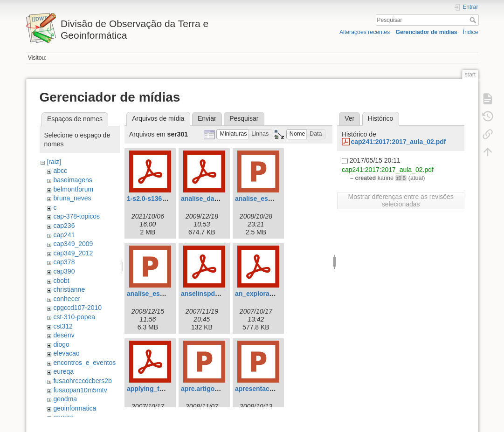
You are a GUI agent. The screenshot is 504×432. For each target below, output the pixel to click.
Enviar (207, 118)
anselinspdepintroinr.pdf (219, 294)
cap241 (64, 235)
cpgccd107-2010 (77, 308)
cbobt (61, 281)
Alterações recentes (365, 32)
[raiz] (54, 162)
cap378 (64, 262)
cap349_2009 (73, 244)
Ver (349, 118)
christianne (69, 289)
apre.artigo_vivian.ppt (215, 389)
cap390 (64, 271)
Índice (471, 32)
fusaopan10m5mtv (80, 390)
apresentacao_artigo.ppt (273, 389)
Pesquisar (474, 20)
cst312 (63, 326)
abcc (60, 171)
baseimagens (72, 180)
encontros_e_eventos (84, 363)
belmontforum (73, 189)
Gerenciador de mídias (426, 32)
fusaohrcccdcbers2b (82, 381)
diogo (61, 344)
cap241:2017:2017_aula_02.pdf (398, 142)
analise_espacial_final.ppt (167, 294)
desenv (64, 335)
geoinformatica (75, 408)
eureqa (63, 371)
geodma (65, 399)
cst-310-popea (74, 317)
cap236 (64, 226)
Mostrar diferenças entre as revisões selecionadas (400, 200)
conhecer (67, 299)
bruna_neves (72, 198)
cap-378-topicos (76, 216)
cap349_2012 (73, 253)
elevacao (66, 353)
